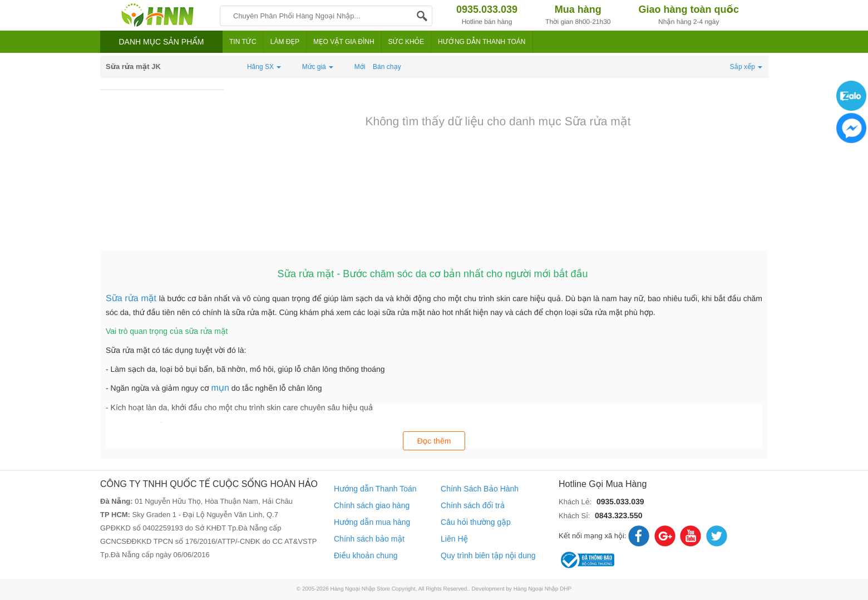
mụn (220, 388)
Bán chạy (387, 67)
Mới (360, 67)
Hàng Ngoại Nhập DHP (543, 589)
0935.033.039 (620, 501)
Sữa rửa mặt (132, 299)
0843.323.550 (619, 515)
